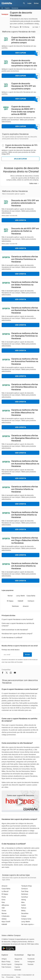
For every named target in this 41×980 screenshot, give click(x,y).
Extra (3, 900)
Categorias (18, 964)
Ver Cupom (27, 53)
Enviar (28, 654)
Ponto (4, 897)
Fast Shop (25, 891)
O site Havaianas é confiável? (12, 637)
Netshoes (15, 606)
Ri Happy (10, 601)
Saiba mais (34, 183)
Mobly (23, 911)
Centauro (31, 601)
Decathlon (25, 913)
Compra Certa (26, 919)
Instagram (31, 961)
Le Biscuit (5, 891)
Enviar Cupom (7, 964)
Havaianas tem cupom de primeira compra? (17, 634)
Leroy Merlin (20, 596)
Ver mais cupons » (28, 924)
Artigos (4, 959)
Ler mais (36, 27)
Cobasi (24, 916)
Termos (18, 977)
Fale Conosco (6, 967)
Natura (24, 908)
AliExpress (5, 905)
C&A (3, 908)
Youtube (30, 964)
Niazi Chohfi (6, 922)
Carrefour (25, 897)
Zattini (23, 905)
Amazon (26, 606)
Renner (10, 596)
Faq (3, 977)
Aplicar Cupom (20, 159)
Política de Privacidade (17, 662)
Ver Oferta (20, 220)
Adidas (4, 919)
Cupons (7, 8)
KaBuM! (20, 601)
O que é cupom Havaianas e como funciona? (17, 619)
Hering (24, 900)
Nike (23, 902)
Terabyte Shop (26, 886)
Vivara (4, 911)
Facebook (31, 959)
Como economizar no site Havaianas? (15, 630)
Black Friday (6, 961)
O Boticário (6, 916)
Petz (3, 902)
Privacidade (10, 977)
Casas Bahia (31, 596)
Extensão (18, 970)
